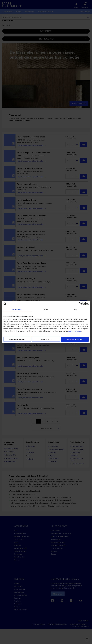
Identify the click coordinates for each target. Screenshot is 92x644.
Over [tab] (75, 309)
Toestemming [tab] (17, 309)
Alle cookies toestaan (75, 339)
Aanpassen (46, 339)
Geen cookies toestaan (17, 339)
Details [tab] (46, 309)
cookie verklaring (75, 331)
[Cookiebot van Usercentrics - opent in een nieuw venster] (80, 304)
